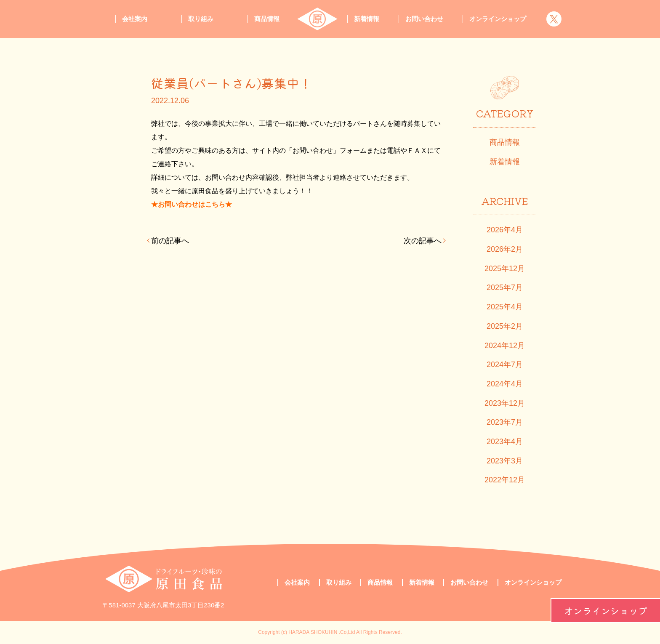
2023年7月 (505, 422)
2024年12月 (505, 346)
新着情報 (367, 19)
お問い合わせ (424, 19)
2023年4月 (505, 442)
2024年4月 (505, 384)
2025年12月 (505, 269)
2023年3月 (505, 461)
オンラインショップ (606, 610)
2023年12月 (505, 403)
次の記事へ (423, 241)
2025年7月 (505, 287)
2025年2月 (505, 326)
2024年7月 (505, 365)
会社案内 (135, 19)
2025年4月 (505, 307)
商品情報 (267, 19)
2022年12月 (505, 480)
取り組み (201, 19)
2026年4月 (505, 230)
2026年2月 (505, 249)
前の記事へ (170, 241)
